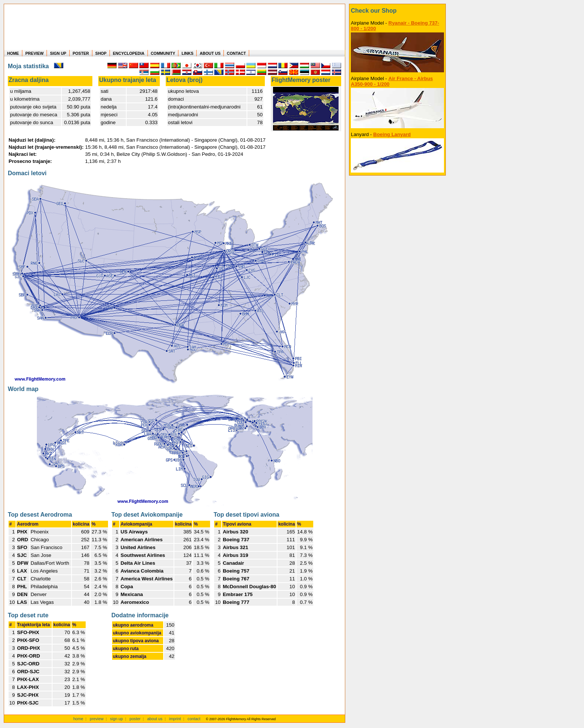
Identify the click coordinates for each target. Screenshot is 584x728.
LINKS (187, 53)
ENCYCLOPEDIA (129, 53)
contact (194, 719)
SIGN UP (58, 53)
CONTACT (236, 53)
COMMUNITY (163, 53)
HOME (13, 53)
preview (97, 719)
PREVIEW (34, 53)
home (78, 719)
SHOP (101, 53)
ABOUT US (210, 53)
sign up (117, 719)
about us (155, 719)
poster (135, 719)
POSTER (81, 53)
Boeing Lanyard (392, 134)
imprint (175, 719)
